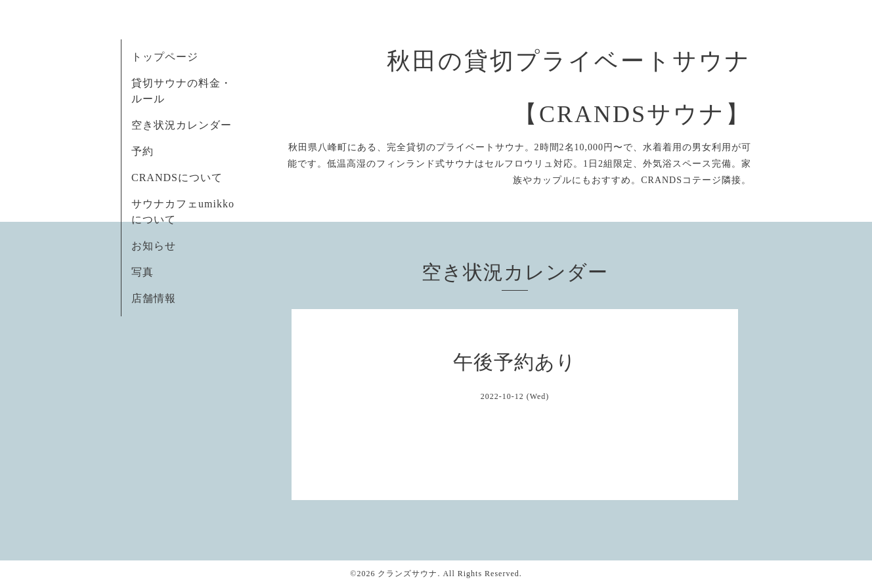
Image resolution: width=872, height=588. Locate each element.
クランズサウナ (407, 574)
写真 (142, 272)
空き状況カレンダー (182, 125)
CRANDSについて (177, 178)
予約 (142, 151)
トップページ (165, 57)
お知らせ (154, 246)
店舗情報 (154, 298)
